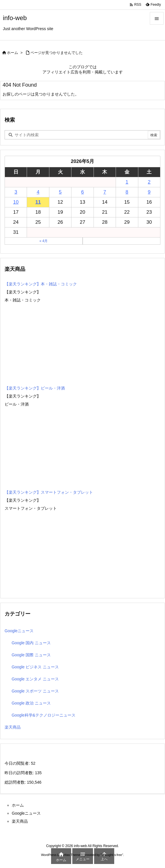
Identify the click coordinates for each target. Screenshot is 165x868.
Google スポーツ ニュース (35, 691)
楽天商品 (13, 727)
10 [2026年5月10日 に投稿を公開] (16, 202)
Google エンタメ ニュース (35, 679)
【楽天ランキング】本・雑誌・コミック (41, 284)
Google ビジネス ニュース (35, 667)
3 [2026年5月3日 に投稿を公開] (16, 192)
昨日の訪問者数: (20, 773)
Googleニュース (19, 631)
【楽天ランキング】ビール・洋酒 (35, 388)
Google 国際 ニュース (31, 655)
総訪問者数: (16, 782)
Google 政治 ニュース (31, 703)
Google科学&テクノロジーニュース (43, 715)
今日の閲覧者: (18, 763)
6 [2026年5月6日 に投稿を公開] (82, 192)
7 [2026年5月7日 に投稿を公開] (105, 192)
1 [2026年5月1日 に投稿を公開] (127, 182)
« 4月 (43, 241)
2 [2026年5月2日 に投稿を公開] (149, 182)
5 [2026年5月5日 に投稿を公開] (60, 192)
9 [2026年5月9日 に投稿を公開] (149, 192)
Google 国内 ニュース (31, 643)
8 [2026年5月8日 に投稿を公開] (127, 192)
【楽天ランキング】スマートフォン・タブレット (49, 492)
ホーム (12, 53)
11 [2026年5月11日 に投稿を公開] (38, 202)
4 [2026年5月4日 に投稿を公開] (38, 192)
